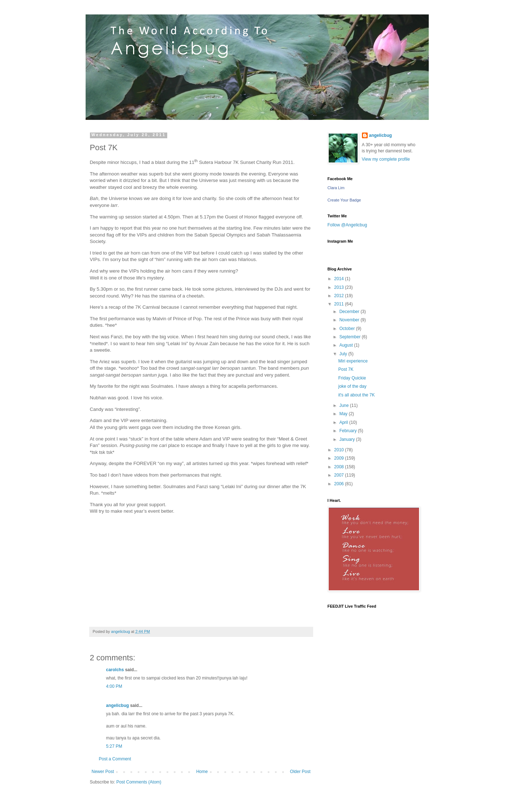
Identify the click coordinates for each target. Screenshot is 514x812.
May (344, 414)
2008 (340, 467)
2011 (340, 304)
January (347, 439)
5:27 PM (114, 746)
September (350, 337)
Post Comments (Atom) (139, 782)
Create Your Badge (344, 200)
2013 (340, 287)
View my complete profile (386, 159)
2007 (340, 475)
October (347, 329)
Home (202, 772)
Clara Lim (336, 188)
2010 (340, 450)
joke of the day (352, 386)
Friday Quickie (352, 378)
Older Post (300, 772)
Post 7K (346, 369)
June (344, 405)
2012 (340, 296)
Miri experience (353, 361)
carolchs (115, 670)
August (347, 345)
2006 (340, 484)
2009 (340, 458)
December (350, 312)
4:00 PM (114, 686)
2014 (340, 279)
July (344, 354)
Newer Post (103, 772)
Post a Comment (115, 759)
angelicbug (118, 705)
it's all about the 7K (356, 395)
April (344, 422)
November (350, 320)
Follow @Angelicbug (347, 225)
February (348, 431)
